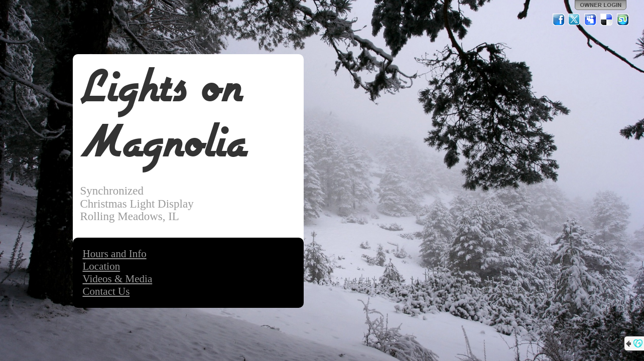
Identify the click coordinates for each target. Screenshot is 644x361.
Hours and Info (115, 254)
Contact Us (106, 291)
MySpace (591, 20)
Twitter (575, 20)
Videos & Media (118, 279)
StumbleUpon (623, 20)
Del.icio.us (607, 20)
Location (102, 266)
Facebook (559, 20)
